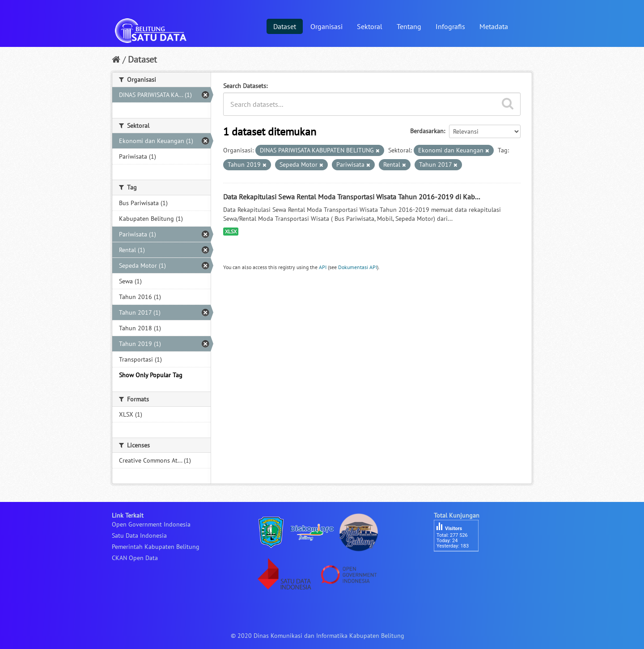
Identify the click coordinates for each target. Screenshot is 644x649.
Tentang (409, 26)
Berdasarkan (427, 131)
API (323, 267)
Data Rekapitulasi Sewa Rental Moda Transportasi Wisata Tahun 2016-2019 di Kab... (352, 197)
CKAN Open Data (135, 558)
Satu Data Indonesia (139, 535)
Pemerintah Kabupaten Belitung (156, 547)
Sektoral (370, 26)
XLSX (231, 231)
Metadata (494, 26)
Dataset (285, 26)
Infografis (450, 26)
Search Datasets (245, 86)
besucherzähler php (461, 567)
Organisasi (326, 26)
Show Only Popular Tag (151, 375)
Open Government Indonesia (151, 524)
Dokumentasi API (358, 267)
